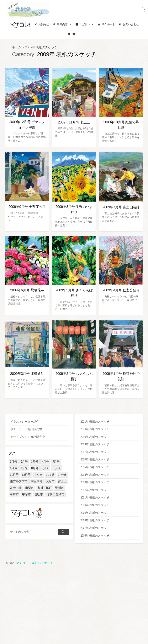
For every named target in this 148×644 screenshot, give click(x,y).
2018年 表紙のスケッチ (95, 445)
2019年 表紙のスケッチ (95, 437)
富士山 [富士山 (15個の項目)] (62, 481)
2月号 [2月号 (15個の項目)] (24, 462)
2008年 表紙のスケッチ (95, 521)
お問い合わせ (131, 24)
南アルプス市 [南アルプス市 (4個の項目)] (19, 481)
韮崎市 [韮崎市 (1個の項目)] (60, 494)
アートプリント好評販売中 (28, 437)
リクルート (108, 24)
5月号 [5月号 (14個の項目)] (56, 462)
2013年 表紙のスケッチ (95, 483)
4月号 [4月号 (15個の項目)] (45, 462)
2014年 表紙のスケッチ (95, 475)
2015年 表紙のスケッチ (95, 467)
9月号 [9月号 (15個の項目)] (45, 468)
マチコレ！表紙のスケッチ (34, 563)
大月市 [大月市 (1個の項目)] (50, 481)
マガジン (87, 24)
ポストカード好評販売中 (26, 429)
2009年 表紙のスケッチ (95, 513)
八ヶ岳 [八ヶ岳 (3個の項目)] (50, 475)
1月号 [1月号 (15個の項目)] (14, 462)
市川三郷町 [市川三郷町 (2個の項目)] (44, 488)
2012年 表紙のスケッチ (95, 490)
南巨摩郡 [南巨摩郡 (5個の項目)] (37, 481)
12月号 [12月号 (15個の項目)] (26, 475)
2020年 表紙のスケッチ (95, 429)
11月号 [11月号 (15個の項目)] (14, 475)
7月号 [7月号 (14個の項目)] (24, 468)
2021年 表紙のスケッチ (95, 422)
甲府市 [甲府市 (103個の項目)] (14, 494)
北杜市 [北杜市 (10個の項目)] (63, 475)
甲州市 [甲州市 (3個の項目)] (59, 488)
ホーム (17, 47)
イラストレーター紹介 (25, 422)
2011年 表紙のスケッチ (95, 498)
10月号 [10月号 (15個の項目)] (57, 468)
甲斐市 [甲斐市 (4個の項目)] (26, 494)
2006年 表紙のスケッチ (95, 536)
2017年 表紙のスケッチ (95, 452)
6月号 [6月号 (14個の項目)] (14, 468)
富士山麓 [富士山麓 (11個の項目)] (16, 488)
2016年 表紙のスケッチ (95, 460)
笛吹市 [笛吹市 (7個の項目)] (39, 494)
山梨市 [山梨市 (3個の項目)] (29, 488)
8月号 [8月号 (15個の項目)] (35, 468)
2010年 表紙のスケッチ (95, 506)
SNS (76, 34)
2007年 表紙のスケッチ (95, 529)
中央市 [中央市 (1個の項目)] (38, 475)
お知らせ (44, 24)
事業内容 (64, 24)
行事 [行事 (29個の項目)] (49, 494)
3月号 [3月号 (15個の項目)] (35, 462)
